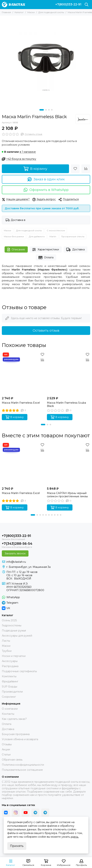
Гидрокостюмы (12, 625)
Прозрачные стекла (73, 236)
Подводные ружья (14, 631)
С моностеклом (56, 230)
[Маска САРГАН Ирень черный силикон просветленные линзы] (69, 464)
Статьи (6, 755)
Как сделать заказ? (14, 719)
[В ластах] (13, 5)
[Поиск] (87, 5)
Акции (6, 749)
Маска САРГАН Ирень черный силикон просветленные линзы (67, 495)
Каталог (19, 12)
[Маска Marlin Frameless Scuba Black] (69, 373)
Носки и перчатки (14, 656)
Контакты (8, 714)
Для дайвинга (37, 236)
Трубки (7, 651)
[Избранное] (75, 169)
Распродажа (10, 666)
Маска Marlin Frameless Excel (21, 403)
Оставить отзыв (46, 331)
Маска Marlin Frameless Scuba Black (66, 404)
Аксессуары (10, 661)
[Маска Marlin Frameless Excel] (23, 373)
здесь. (75, 837)
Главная (6, 12)
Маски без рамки (14, 236)
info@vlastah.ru (16, 562)
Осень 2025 (9, 620)
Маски (31, 12)
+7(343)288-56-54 (17, 544)
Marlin (53, 236)
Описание (16, 250)
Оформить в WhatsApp (46, 190)
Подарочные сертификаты (19, 671)
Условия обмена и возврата (20, 739)
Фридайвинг (10, 681)
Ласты (6, 641)
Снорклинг (9, 697)
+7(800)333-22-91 (68, 5)
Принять (17, 846)
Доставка (75, 250)
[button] (42, 110)
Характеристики (46, 250)
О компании (10, 709)
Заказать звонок (15, 553)
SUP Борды (9, 687)
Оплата (46, 258)
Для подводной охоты (51, 12)
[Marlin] (83, 119)
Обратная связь (12, 760)
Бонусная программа (16, 734)
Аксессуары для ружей (17, 636)
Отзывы (7, 744)
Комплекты (9, 676)
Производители (12, 692)
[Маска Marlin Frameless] (46, 61)
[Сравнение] (86, 169)
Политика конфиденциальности (23, 765)
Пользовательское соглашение (22, 770)
